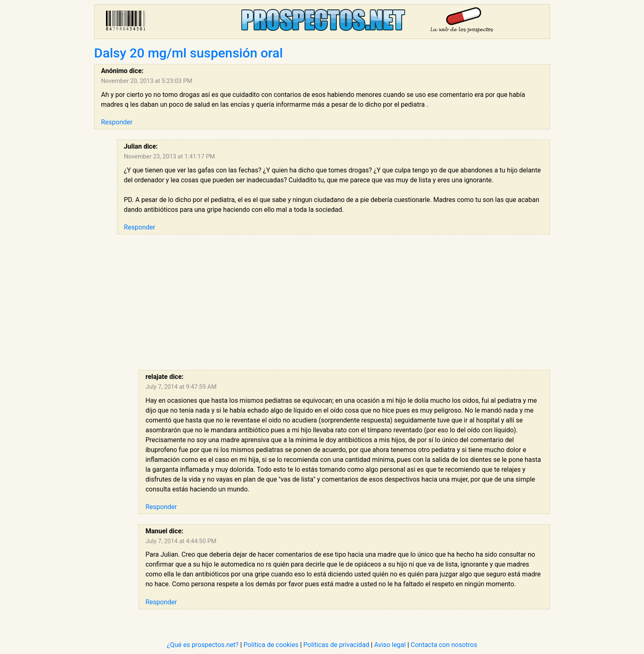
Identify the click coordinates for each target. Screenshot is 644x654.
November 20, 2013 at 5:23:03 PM (147, 81)
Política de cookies (271, 645)
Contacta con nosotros (444, 645)
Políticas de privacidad (337, 645)
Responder (117, 122)
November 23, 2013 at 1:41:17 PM (170, 156)
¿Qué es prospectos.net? (203, 645)
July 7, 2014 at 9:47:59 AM (181, 387)
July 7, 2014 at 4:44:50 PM (181, 541)
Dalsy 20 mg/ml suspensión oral (189, 53)
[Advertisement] (334, 302)
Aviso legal (390, 645)
